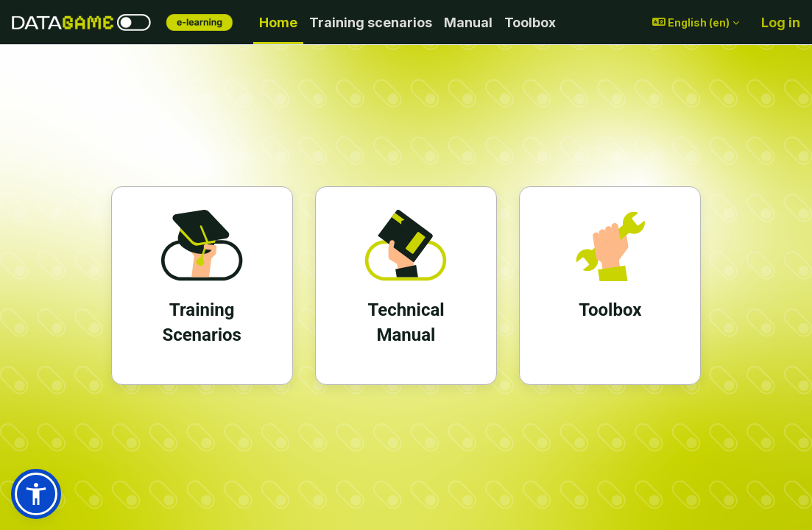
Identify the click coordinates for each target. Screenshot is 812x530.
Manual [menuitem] (468, 22)
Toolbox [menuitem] (530, 22)
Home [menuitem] (278, 22)
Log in (781, 22)
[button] (696, 22)
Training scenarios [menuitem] (371, 22)
